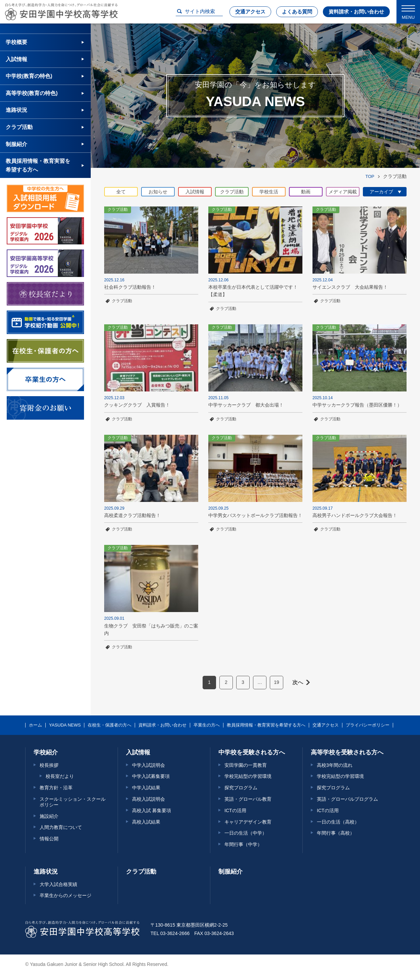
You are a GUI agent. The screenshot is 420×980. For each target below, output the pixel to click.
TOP (370, 176)
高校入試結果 (146, 822)
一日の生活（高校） (338, 822)
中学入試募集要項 (151, 776)
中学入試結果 (146, 788)
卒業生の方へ (207, 725)
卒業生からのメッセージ (66, 895)
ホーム (35, 725)
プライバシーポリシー (368, 725)
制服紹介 (16, 144)
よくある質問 (297, 12)
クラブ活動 (122, 301)
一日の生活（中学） (246, 833)
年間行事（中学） (243, 844)
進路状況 (16, 110)
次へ (298, 682)
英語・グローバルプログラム (347, 799)
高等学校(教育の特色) (32, 93)
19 (277, 682)
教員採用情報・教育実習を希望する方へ (38, 165)
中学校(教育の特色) (29, 76)
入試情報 (16, 59)
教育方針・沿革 (56, 788)
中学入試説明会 (149, 765)
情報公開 (49, 839)
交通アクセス (250, 12)
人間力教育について (61, 827)
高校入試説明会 (149, 799)
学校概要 (16, 42)
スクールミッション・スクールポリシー (73, 802)
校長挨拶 (49, 765)
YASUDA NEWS (65, 725)
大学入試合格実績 (58, 884)
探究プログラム (241, 788)
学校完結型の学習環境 (248, 776)
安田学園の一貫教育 (246, 765)
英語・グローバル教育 (248, 799)
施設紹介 (49, 816)
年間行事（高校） (336, 833)
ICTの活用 (235, 810)
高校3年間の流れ (335, 765)
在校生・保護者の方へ (110, 725)
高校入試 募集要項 (152, 810)
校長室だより (60, 776)
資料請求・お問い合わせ (356, 12)
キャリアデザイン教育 (248, 822)
